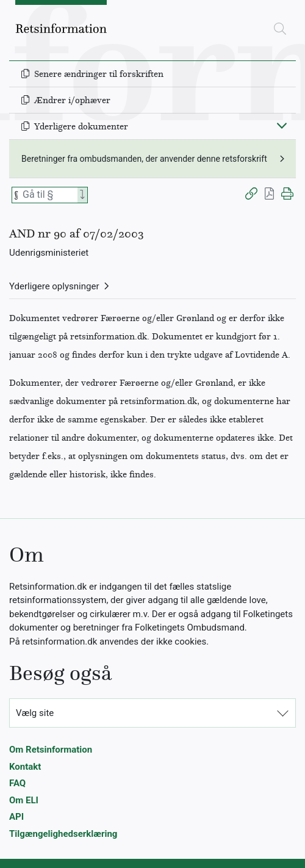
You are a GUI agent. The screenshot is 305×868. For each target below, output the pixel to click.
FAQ (17, 783)
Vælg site (35, 713)
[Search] (82, 195)
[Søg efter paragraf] (49, 195)
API (16, 817)
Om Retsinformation (51, 750)
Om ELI (24, 800)
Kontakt (25, 767)
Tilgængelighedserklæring (63, 834)
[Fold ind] (282, 125)
